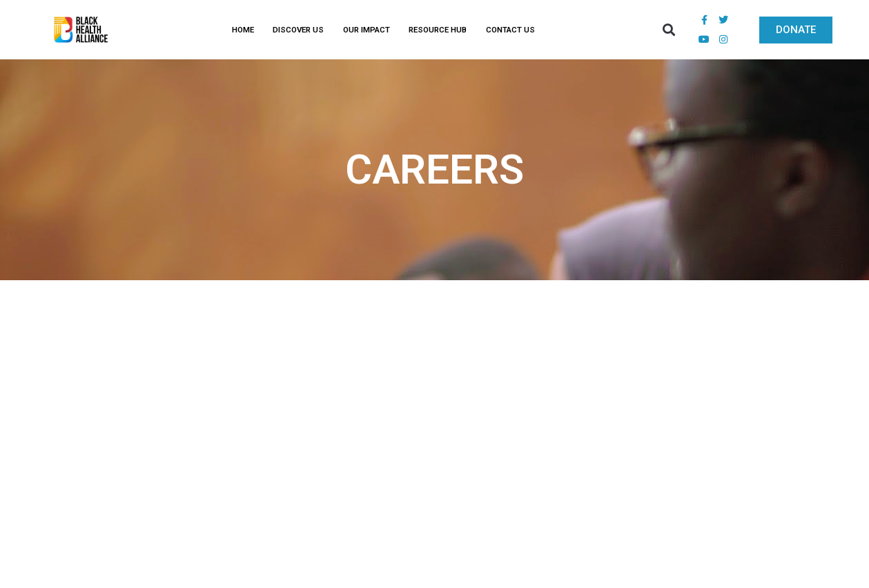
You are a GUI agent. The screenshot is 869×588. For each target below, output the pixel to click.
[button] (668, 30)
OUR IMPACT (367, 30)
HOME (243, 30)
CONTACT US (510, 30)
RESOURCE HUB (438, 30)
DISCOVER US (298, 30)
